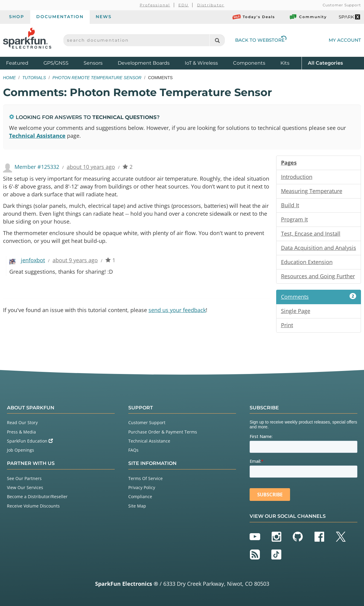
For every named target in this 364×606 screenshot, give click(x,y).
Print (287, 325)
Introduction (297, 177)
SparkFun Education (30, 441)
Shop (17, 17)
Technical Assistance (37, 136)
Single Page (296, 311)
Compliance (140, 496)
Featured (23, 63)
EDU (184, 5)
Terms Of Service (145, 478)
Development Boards (144, 63)
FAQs (133, 450)
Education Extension (307, 262)
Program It (294, 219)
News (104, 17)
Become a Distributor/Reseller (37, 496)
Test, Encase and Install (311, 234)
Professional (155, 5)
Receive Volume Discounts (33, 506)
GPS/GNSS (56, 63)
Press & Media (21, 432)
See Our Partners (24, 478)
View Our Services (25, 487)
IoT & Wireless (201, 63)
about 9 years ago (75, 260)
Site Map (137, 506)
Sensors (93, 63)
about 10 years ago (91, 167)
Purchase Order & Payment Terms (163, 432)
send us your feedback (177, 310)
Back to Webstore (261, 40)
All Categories (325, 63)
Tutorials (34, 78)
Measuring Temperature (312, 191)
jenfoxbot (33, 260)
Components (249, 63)
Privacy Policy (142, 487)
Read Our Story (22, 422)
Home (9, 78)
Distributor (211, 5)
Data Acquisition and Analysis (319, 248)
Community (308, 17)
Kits (285, 63)
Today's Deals (254, 17)
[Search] (217, 40)
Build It (290, 205)
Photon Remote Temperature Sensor (97, 78)
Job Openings (21, 450)
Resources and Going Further (318, 276)
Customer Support (342, 5)
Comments (319, 297)
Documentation (60, 17)
